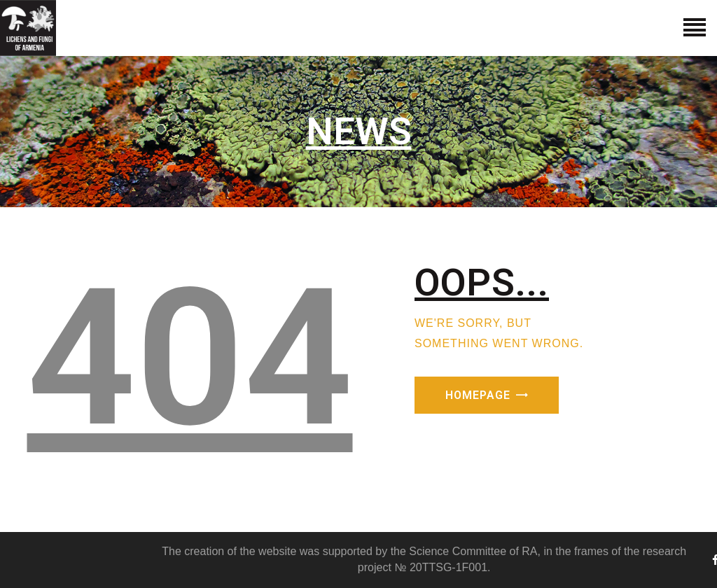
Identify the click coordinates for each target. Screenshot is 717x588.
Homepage (478, 395)
